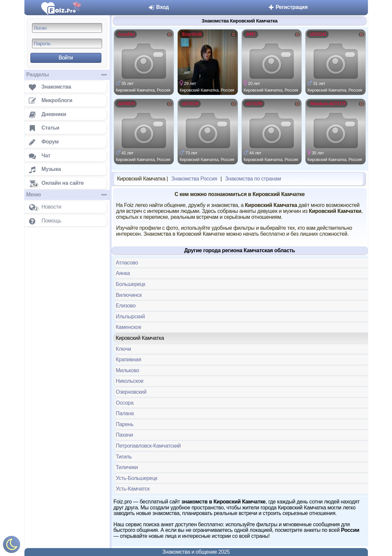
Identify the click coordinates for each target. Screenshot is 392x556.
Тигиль (124, 457)
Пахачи (125, 435)
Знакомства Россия (194, 179)
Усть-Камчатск (133, 489)
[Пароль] (67, 43)
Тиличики (127, 467)
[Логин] (67, 28)
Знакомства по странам (253, 179)
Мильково (128, 370)
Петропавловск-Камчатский (148, 446)
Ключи (124, 349)
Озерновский (131, 392)
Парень (125, 424)
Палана (125, 413)
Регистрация (288, 7)
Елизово (126, 306)
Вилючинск (129, 295)
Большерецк (131, 284)
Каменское (129, 327)
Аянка (123, 273)
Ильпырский (130, 317)
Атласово (127, 263)
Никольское (130, 381)
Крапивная (129, 359)
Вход (159, 7)
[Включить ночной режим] (12, 546)
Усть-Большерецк (137, 478)
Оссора (125, 403)
